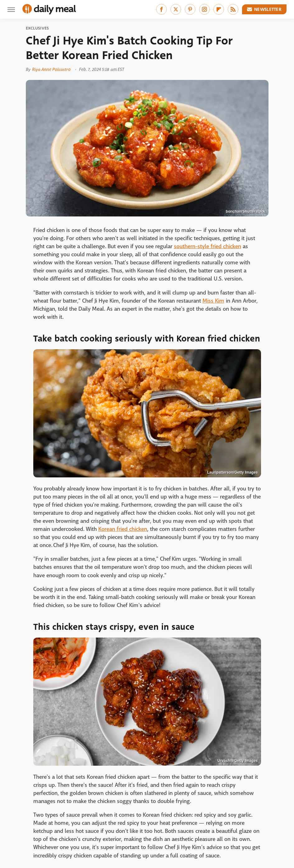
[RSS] (233, 9)
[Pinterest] (190, 9)
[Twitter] (176, 9)
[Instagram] (204, 9)
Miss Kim (213, 301)
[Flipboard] (219, 9)
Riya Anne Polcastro (51, 69)
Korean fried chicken (123, 529)
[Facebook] (161, 9)
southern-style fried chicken (208, 246)
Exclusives (37, 28)
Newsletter (264, 9)
